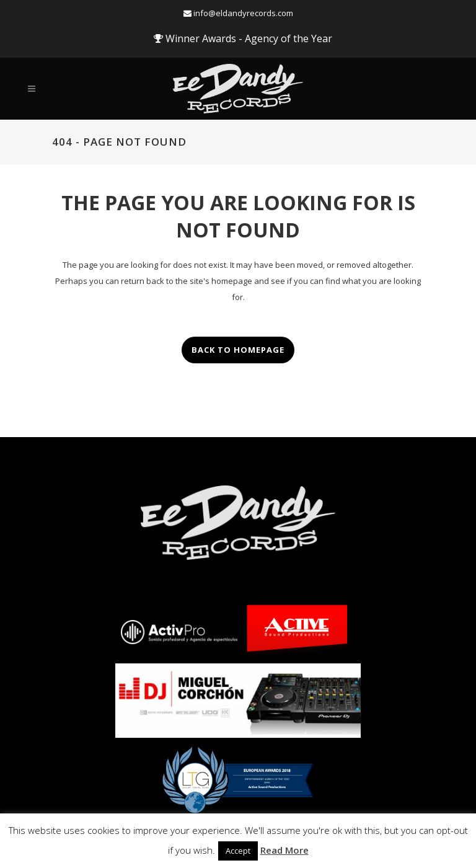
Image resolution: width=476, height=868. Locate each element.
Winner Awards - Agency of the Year (243, 38)
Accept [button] (238, 851)
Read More (284, 850)
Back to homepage (238, 350)
